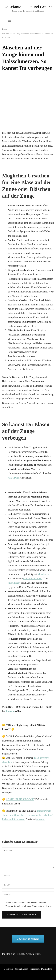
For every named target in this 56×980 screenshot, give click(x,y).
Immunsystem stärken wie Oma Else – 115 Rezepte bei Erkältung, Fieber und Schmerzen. (28, 815)
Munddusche (14, 583)
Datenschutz (47, 969)
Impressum (35, 969)
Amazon (11, 711)
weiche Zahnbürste (33, 579)
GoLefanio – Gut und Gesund (28, 7)
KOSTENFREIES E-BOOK (20, 799)
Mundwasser (44, 574)
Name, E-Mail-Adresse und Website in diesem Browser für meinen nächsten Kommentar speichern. (29, 904)
